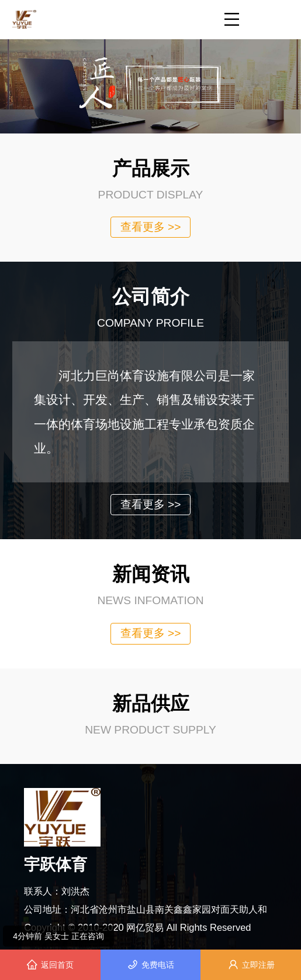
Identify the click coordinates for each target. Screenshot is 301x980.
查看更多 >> (151, 227)
